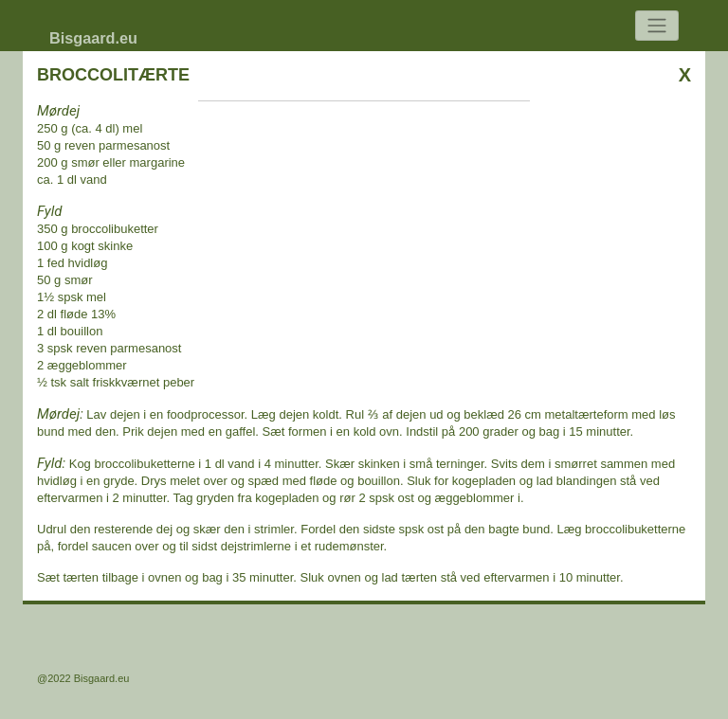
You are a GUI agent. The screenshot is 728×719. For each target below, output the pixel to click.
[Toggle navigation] (657, 26)
